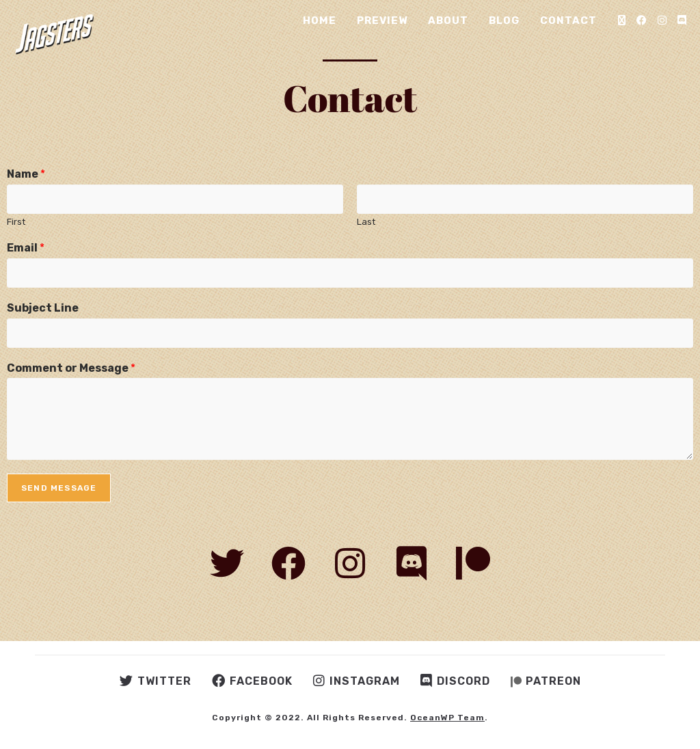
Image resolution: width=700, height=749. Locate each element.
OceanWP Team (447, 718)
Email (26, 248)
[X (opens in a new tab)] (622, 21)
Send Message (59, 488)
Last (366, 222)
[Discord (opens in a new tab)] (682, 21)
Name (26, 174)
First (16, 222)
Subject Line (43, 308)
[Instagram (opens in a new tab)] (662, 21)
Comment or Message (71, 368)
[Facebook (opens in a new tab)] (642, 21)
